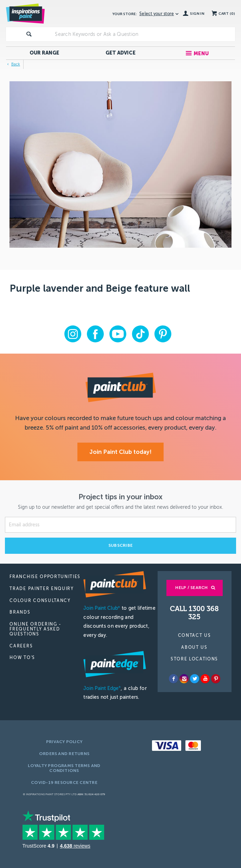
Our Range (44, 53)
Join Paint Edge (102, 688)
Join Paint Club (102, 608)
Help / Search (191, 588)
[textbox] (144, 34)
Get (120, 53)
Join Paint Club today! (120, 452)
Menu (201, 54)
